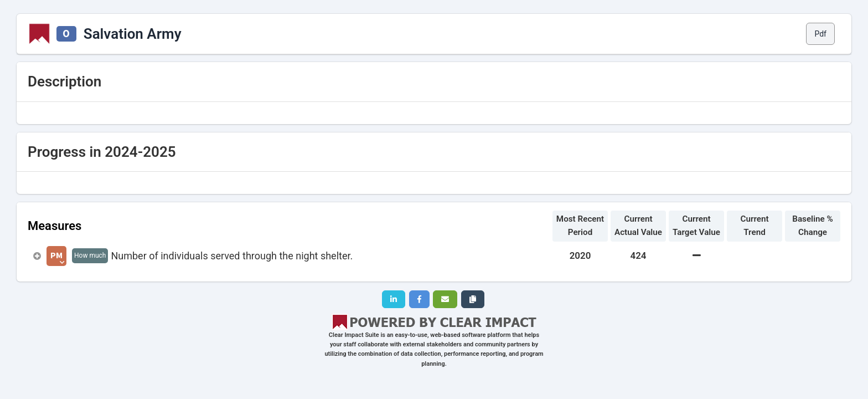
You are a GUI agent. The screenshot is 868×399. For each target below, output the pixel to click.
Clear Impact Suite (354, 335)
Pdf (820, 34)
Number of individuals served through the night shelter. (232, 256)
